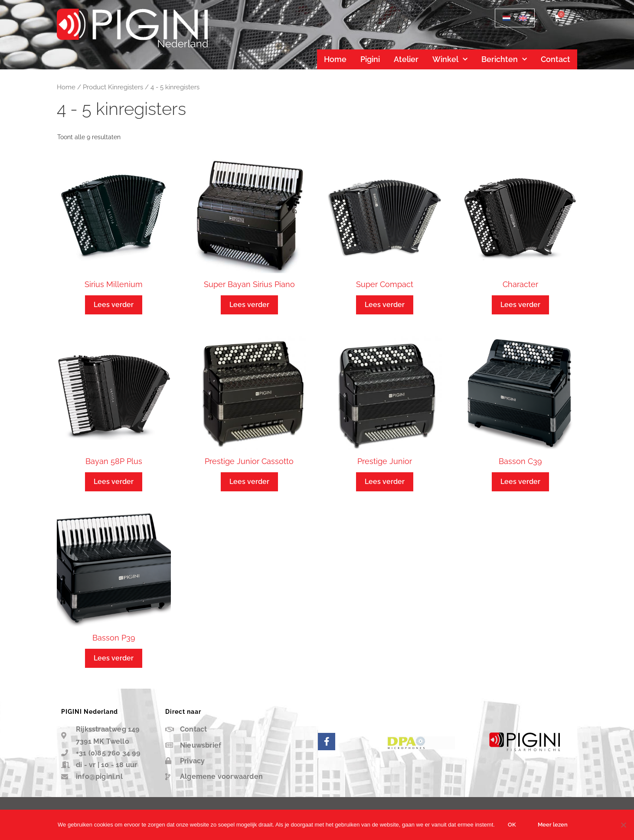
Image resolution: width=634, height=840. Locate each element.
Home (335, 59)
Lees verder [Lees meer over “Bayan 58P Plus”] (114, 482)
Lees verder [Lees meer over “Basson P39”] (114, 658)
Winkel (450, 60)
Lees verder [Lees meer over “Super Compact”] (385, 305)
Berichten (504, 60)
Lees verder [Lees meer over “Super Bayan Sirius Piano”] (249, 305)
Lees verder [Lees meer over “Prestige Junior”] (385, 482)
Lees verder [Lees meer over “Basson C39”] (520, 482)
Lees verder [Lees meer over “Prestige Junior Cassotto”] (249, 482)
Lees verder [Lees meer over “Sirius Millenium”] (114, 305)
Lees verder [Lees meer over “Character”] (520, 305)
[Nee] (623, 825)
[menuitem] (507, 18)
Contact (556, 59)
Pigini (370, 59)
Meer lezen (553, 825)
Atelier (406, 59)
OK (512, 825)
